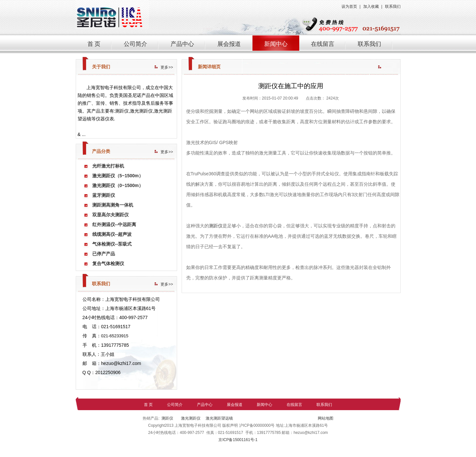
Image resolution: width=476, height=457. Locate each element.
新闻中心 (276, 44)
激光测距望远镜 (219, 418)
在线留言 (323, 44)
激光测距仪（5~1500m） (118, 176)
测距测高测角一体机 (113, 205)
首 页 (94, 44)
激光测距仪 (190, 418)
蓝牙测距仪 (104, 195)
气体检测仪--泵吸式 (112, 244)
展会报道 (229, 44)
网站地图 (325, 418)
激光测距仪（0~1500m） (118, 185)
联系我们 (393, 7)
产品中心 (182, 44)
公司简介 (135, 44)
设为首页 (349, 7)
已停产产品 (104, 254)
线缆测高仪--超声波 (112, 234)
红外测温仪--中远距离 (114, 224)
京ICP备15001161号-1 (238, 440)
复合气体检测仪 (108, 263)
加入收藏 (371, 7)
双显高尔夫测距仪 (110, 215)
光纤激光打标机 (108, 166)
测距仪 (216, 226)
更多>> (167, 67)
